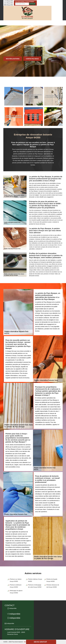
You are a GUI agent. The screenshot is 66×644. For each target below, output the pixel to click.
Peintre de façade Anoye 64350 (52, 580)
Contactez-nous (32, 59)
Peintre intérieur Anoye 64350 (35, 580)
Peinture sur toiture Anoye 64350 (16, 580)
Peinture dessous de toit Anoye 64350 (53, 586)
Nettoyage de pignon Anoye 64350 (16, 592)
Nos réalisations (13, 59)
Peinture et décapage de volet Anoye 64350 (35, 586)
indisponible (9, 1)
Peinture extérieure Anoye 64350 (16, 586)
